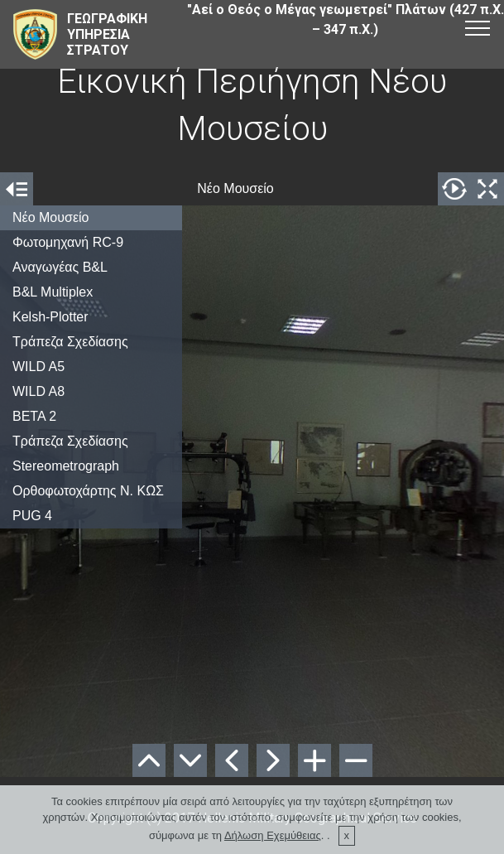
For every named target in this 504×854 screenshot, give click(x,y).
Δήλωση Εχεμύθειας (273, 835)
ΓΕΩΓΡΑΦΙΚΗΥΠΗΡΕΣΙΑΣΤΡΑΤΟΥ (107, 34)
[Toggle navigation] (478, 27)
